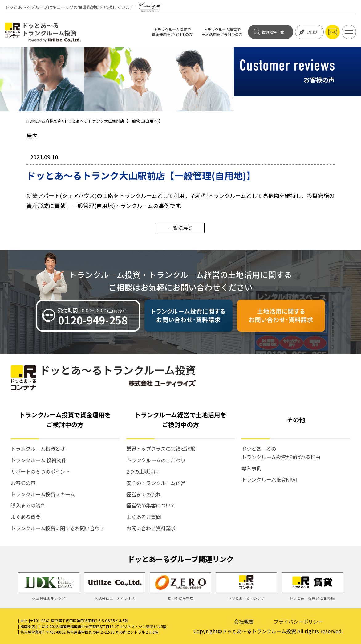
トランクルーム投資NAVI (269, 479)
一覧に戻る (180, 228)
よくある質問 (26, 517)
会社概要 (244, 622)
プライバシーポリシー (298, 622)
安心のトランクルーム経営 (156, 483)
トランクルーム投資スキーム (43, 494)
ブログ (308, 32)
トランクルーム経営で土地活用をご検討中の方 (222, 32)
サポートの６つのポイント (40, 471)
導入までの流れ (28, 505)
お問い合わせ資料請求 (151, 528)
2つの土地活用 (142, 471)
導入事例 (251, 468)
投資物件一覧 (269, 32)
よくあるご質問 (144, 517)
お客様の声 (52, 121)
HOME (32, 121)
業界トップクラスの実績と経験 (161, 449)
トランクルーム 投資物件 (39, 460)
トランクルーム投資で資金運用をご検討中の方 (172, 32)
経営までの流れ (144, 494)
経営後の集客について (151, 505)
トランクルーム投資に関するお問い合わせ (58, 528)
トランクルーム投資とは (38, 449)
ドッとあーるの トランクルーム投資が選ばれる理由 (281, 453)
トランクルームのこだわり (156, 460)
